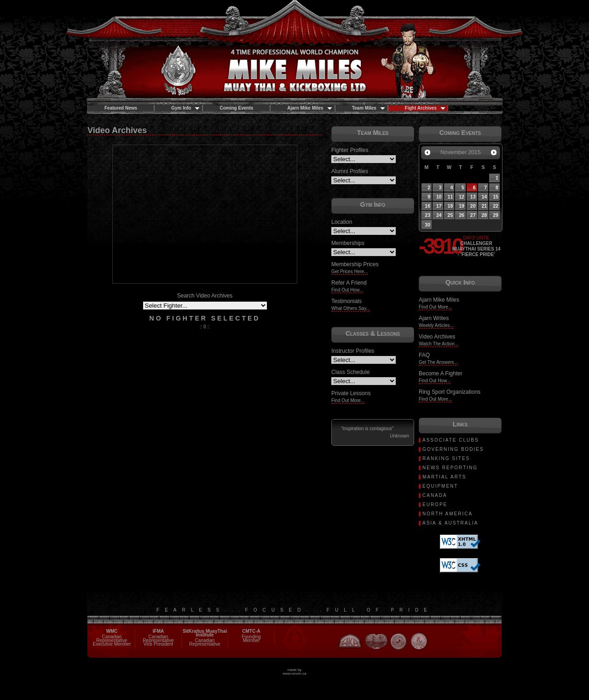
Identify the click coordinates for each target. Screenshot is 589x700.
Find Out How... (347, 290)
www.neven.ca (294, 674)
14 (484, 197)
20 (473, 206)
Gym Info (185, 108)
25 (450, 215)
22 (496, 206)
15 (496, 197)
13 (473, 197)
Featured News (121, 108)
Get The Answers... (438, 362)
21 (484, 206)
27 (473, 215)
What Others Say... (351, 308)
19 (462, 206)
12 (462, 197)
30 (427, 225)
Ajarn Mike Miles (309, 108)
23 (427, 215)
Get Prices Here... (349, 271)
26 (462, 215)
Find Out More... (348, 400)
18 (450, 206)
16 (427, 206)
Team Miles (369, 108)
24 (439, 215)
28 (484, 215)
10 (439, 197)
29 (496, 215)
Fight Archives (425, 108)
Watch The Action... (439, 344)
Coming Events (236, 108)
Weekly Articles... (436, 325)
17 (439, 206)
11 (450, 197)
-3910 (435, 246)
